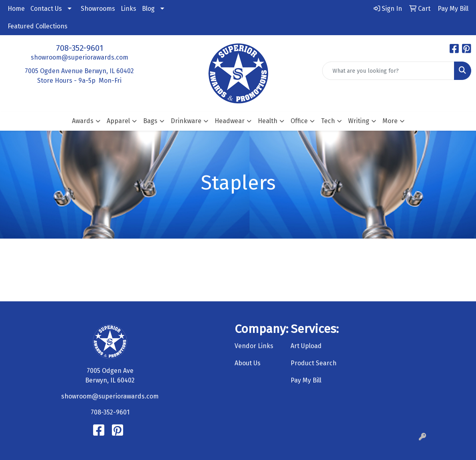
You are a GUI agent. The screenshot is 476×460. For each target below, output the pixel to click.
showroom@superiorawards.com (80, 57)
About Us (248, 363)
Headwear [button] (230, 121)
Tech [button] (328, 121)
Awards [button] (83, 121)
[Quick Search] (388, 71)
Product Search (314, 363)
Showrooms (98, 9)
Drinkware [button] (186, 121)
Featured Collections (38, 26)
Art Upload (306, 346)
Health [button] (268, 121)
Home (16, 9)
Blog (148, 9)
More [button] (390, 121)
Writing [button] (359, 121)
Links (128, 9)
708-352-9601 (80, 48)
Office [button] (299, 121)
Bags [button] (150, 121)
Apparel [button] (118, 121)
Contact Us (46, 9)
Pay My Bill (306, 380)
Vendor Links (254, 346)
